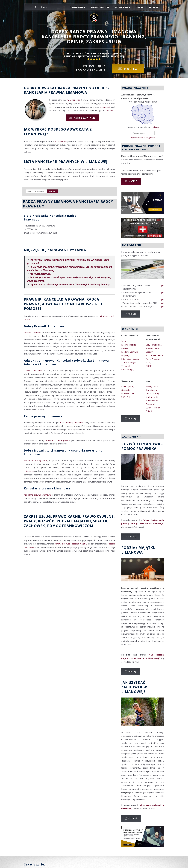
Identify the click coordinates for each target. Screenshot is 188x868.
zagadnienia (78, 7)
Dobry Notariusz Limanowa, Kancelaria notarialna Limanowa (63, 452)
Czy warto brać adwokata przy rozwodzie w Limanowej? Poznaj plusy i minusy (70, 284)
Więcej (132, 314)
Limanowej (105, 107)
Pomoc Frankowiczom (70, 526)
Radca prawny (73, 88)
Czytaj (133, 537)
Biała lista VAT (128, 394)
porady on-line (100, 7)
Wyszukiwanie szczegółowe (143, 138)
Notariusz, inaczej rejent (36, 461)
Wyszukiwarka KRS (154, 355)
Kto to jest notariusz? (40, 274)
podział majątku (74, 521)
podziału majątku (79, 544)
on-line (110, 111)
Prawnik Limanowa (32, 333)
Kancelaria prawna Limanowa (47, 488)
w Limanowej (73, 100)
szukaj (53, 191)
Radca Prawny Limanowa (72, 423)
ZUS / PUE (126, 397)
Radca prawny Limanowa (43, 416)
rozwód (46, 521)
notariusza (29, 471)
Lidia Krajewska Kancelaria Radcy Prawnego (50, 217)
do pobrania (123, 7)
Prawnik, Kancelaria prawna (54, 299)
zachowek (34, 526)
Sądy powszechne (154, 345)
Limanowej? (36, 134)
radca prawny (63, 440)
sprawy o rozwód (62, 544)
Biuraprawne (39, 7)
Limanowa (76, 92)
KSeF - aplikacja (128, 386)
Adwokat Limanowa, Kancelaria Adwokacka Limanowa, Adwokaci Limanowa (67, 362)
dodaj (139, 7)
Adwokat (47, 88)
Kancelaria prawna (44, 92)
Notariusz (99, 88)
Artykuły (154, 7)
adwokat (50, 440)
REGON (149, 366)
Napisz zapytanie (84, 118)
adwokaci (104, 316)
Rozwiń (133, 818)
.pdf (162, 285)
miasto (156, 127)
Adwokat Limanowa (33, 371)
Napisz (131, 69)
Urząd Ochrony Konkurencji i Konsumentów (153, 397)
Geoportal (126, 390)
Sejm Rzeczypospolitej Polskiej (129, 345)
